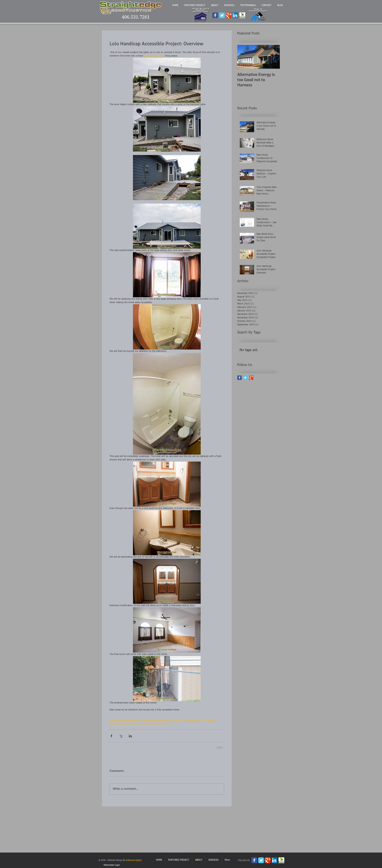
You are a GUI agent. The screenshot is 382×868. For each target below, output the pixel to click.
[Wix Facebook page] (215, 15)
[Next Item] (274, 57)
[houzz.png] (242, 15)
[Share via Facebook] (111, 736)
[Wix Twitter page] (222, 15)
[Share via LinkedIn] (130, 736)
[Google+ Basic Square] (251, 378)
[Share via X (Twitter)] (121, 736)
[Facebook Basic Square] (239, 378)
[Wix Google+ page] (229, 15)
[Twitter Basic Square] (245, 378)
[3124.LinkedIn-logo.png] (236, 15)
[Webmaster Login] (112, 865)
